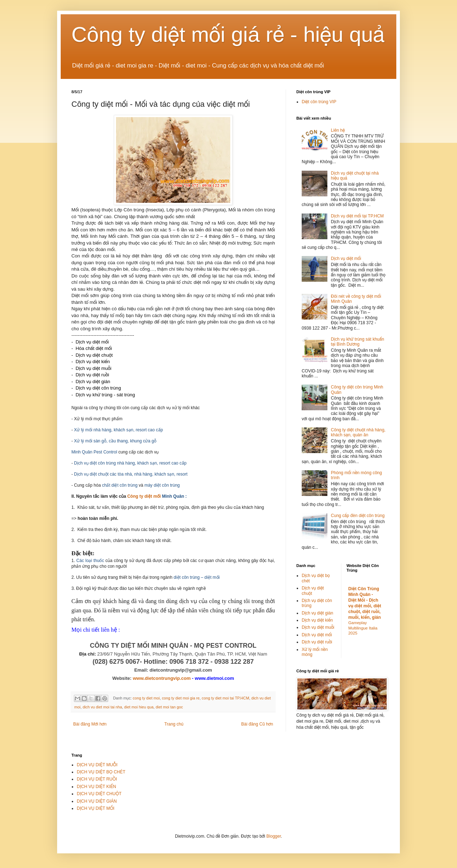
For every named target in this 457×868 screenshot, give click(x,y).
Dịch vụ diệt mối (346, 259)
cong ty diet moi (146, 698)
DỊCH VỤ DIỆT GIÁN (97, 801)
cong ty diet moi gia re (181, 698)
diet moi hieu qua (139, 707)
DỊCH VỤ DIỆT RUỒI (97, 779)
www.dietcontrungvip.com (162, 678)
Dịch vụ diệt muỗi (318, 627)
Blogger (274, 836)
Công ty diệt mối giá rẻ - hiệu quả (228, 34)
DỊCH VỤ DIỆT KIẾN (96, 787)
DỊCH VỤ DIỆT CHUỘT (99, 794)
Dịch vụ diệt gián (317, 613)
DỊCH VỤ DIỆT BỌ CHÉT (101, 772)
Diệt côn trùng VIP (319, 102)
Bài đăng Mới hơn (90, 724)
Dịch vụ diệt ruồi (317, 642)
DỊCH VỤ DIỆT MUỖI (97, 765)
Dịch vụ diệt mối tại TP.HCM (357, 216)
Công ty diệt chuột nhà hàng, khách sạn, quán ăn (358, 432)
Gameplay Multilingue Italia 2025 (363, 628)
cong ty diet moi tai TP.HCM (225, 698)
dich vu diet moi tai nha (102, 707)
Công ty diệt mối (144, 496)
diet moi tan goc (169, 707)
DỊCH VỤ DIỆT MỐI (96, 808)
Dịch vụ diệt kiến (317, 620)
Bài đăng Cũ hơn (257, 724)
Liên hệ (338, 130)
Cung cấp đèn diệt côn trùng (358, 516)
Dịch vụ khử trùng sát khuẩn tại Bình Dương (358, 342)
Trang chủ (174, 724)
